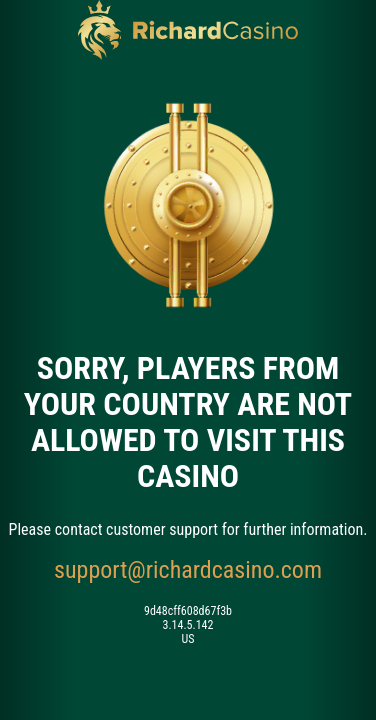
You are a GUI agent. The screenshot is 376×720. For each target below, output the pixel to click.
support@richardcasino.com (188, 570)
